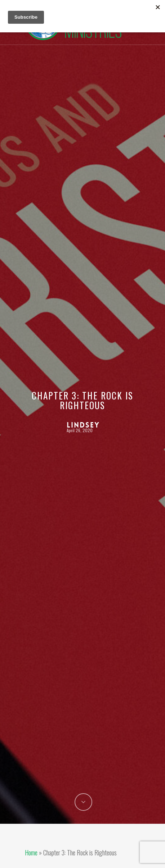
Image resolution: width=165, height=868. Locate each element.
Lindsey (83, 425)
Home (31, 853)
